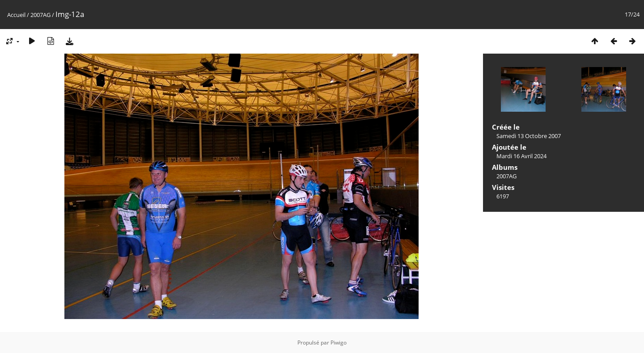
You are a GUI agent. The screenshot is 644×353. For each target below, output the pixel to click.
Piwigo (339, 342)
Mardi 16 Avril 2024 (521, 156)
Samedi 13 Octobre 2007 (529, 136)
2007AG (40, 15)
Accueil (16, 15)
